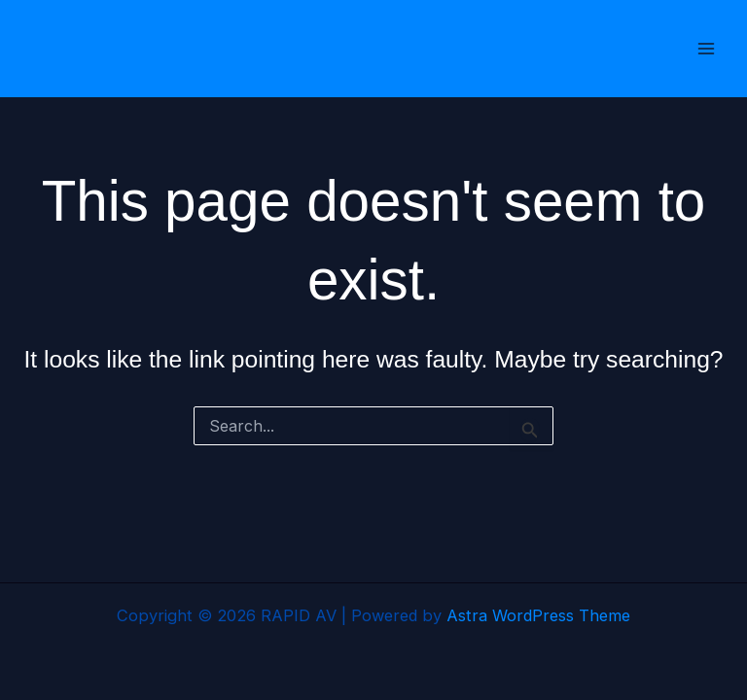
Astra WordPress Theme (538, 615)
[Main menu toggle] (706, 49)
